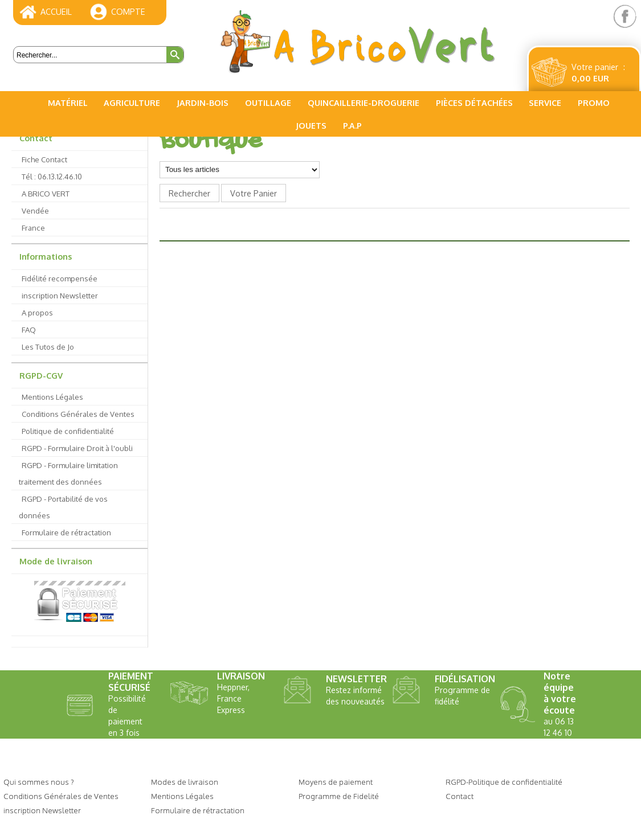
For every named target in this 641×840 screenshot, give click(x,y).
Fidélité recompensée (60, 278)
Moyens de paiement (336, 782)
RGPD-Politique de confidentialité (504, 782)
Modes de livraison (185, 782)
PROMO (594, 103)
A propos (37, 312)
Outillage (268, 103)
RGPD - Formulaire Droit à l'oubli (77, 448)
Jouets (311, 125)
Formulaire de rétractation (66, 532)
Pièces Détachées (474, 103)
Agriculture (132, 103)
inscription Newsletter (60, 295)
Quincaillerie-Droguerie (364, 103)
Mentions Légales (52, 397)
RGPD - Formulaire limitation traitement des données (68, 473)
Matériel (68, 103)
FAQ (29, 329)
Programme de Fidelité (339, 796)
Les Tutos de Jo (48, 347)
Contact (36, 138)
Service (545, 103)
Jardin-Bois (203, 103)
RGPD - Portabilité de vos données (63, 507)
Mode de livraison (56, 561)
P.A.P (352, 125)
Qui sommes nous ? (39, 782)
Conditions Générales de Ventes (78, 414)
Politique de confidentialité (68, 431)
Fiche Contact (44, 159)
